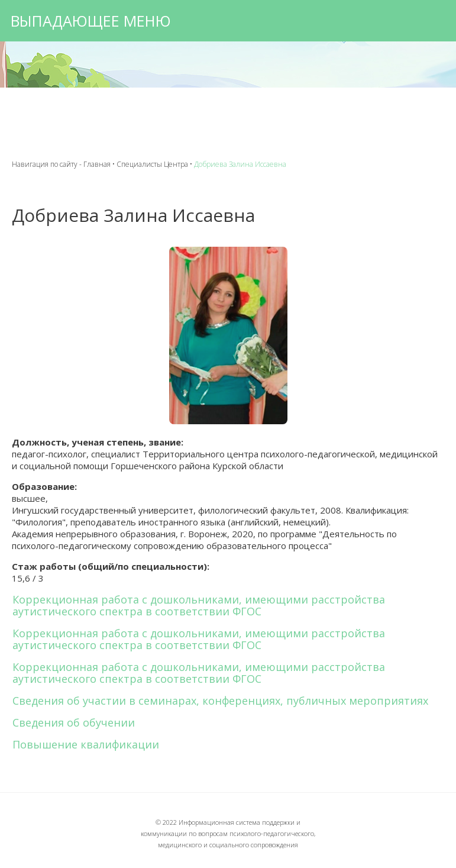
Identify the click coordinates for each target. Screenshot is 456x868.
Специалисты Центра (152, 164)
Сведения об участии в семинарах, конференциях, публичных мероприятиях (220, 701)
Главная (97, 164)
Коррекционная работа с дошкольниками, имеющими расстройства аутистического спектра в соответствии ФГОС (199, 605)
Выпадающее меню (91, 21)
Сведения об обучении (74, 722)
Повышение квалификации (86, 744)
